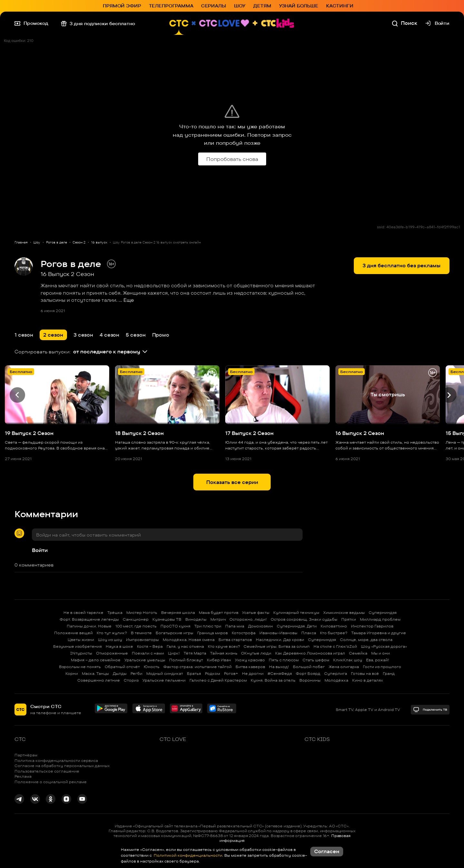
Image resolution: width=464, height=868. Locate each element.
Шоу (240, 6)
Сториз (131, 680)
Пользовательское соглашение (47, 771)
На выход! (279, 667)
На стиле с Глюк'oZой (335, 646)
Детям (262, 6)
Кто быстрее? (334, 633)
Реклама (23, 776)
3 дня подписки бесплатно (98, 23)
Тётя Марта (195, 653)
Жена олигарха (344, 667)
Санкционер (136, 619)
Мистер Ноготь (142, 612)
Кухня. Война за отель (273, 680)
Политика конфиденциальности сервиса (56, 760)
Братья (194, 673)
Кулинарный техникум (296, 612)
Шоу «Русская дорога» (384, 646)
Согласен (327, 851)
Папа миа (235, 626)
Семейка (358, 653)
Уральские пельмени (164, 680)
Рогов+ (231, 673)
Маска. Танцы (95, 673)
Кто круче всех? (224, 646)
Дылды (120, 673)
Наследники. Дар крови (280, 640)
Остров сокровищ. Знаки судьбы (304, 619)
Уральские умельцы (145, 660)
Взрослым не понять (80, 667)
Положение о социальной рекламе (51, 782)
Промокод (31, 23)
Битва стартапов (235, 640)
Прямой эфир (122, 6)
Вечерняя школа (178, 612)
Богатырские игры (174, 633)
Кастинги (340, 6)
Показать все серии (232, 482)
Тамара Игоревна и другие (379, 633)
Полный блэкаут (186, 660)
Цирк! (174, 653)
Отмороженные (112, 653)
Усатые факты (256, 612)
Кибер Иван (219, 660)
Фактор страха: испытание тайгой (198, 667)
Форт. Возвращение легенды (89, 619)
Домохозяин (261, 626)
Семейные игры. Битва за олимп (277, 646)
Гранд (389, 673)
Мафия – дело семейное (96, 660)
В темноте (141, 633)
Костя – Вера (150, 646)
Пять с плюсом (284, 660)
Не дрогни (253, 673)
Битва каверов (250, 667)
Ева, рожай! (378, 660)
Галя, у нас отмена (185, 646)
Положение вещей (73, 633)
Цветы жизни (81, 640)
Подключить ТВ (430, 710)
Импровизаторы (142, 640)
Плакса (309, 633)
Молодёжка (336, 680)
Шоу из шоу (110, 640)
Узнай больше (299, 6)
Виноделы (196, 619)
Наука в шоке (119, 646)
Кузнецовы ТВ (167, 619)
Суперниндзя (383, 612)
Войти (40, 550)
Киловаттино (334, 626)
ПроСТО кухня (175, 626)
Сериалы (214, 6)
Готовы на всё (365, 673)
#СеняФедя (280, 673)
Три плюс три (208, 626)
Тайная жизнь (224, 653)
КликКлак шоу (348, 660)
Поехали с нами (148, 653)
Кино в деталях (367, 680)
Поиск (405, 23)
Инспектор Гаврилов (372, 626)
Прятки (349, 619)
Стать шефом (316, 660)
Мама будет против (219, 612)
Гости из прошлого (382, 667)
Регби (136, 673)
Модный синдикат (165, 673)
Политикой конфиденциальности (188, 855)
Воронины (310, 680)
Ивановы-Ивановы (278, 633)
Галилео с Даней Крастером (218, 680)
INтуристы (81, 653)
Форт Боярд (308, 673)
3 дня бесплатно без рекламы (401, 266)
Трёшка (115, 612)
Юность (152, 667)
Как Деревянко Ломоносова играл (310, 653)
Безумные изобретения (77, 646)
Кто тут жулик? (112, 633)
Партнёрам (26, 755)
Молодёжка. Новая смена (189, 640)
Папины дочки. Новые (89, 626)
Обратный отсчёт (122, 667)
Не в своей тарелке (83, 612)
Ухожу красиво (250, 660)
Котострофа (244, 633)
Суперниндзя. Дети (297, 626)
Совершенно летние (99, 680)
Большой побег (309, 667)
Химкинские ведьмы (344, 612)
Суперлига (336, 673)
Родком (213, 673)
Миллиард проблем (380, 619)
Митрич (218, 619)
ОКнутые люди (256, 653)
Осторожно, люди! (248, 619)
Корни (72, 673)
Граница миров (213, 633)
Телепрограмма (171, 6)
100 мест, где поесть (136, 626)
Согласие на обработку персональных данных (62, 766)
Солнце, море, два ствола (366, 640)
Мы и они (381, 653)
